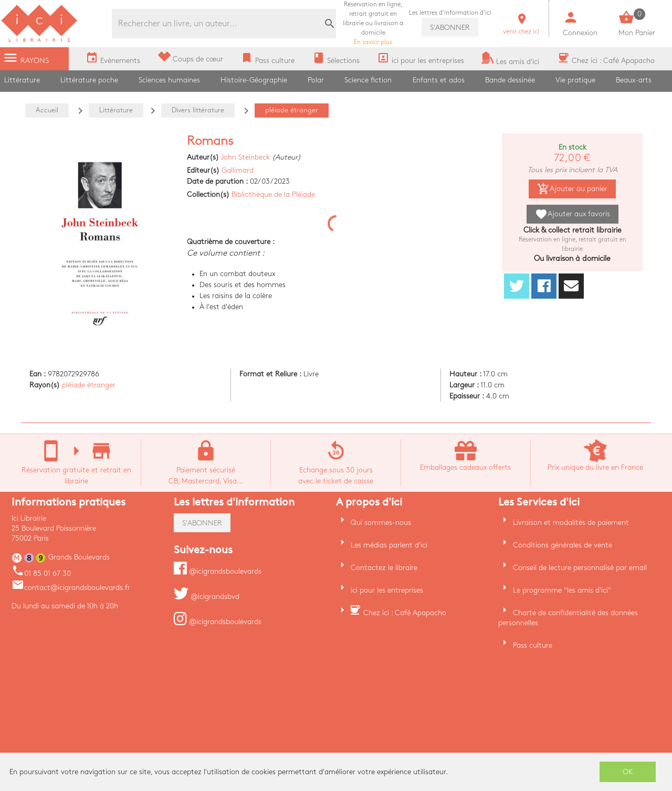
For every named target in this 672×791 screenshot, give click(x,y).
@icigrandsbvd (207, 597)
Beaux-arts (634, 80)
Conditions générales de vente (563, 545)
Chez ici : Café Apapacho (405, 613)
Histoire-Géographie (254, 80)
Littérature (22, 80)
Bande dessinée (510, 80)
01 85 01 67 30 (41, 573)
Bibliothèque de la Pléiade (273, 194)
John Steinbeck (245, 157)
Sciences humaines (169, 80)
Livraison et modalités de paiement (571, 523)
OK (628, 772)
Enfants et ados (439, 80)
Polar (316, 80)
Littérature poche (89, 80)
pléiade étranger (89, 385)
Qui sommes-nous (381, 523)
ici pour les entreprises (387, 590)
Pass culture (533, 645)
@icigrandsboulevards (218, 571)
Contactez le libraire (384, 568)
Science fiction (368, 80)
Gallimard (238, 170)
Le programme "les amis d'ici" (562, 590)
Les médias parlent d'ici (389, 545)
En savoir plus (373, 23)
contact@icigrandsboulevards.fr (71, 588)
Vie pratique (575, 80)
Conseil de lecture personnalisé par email (580, 568)
